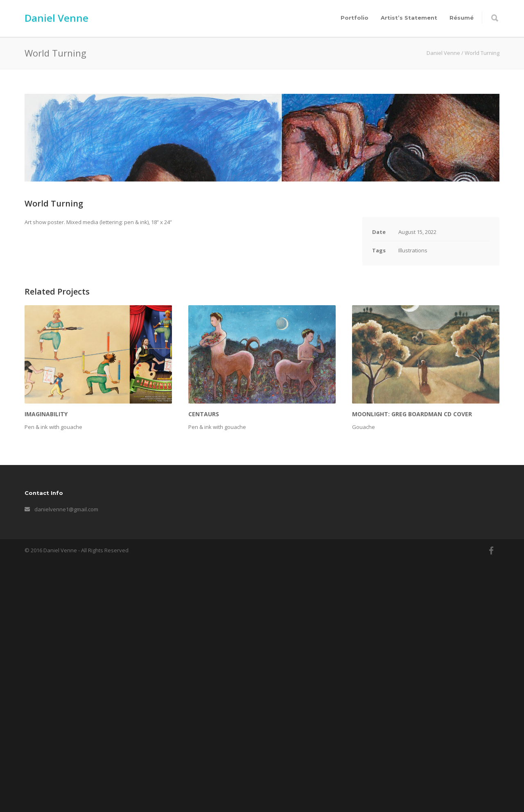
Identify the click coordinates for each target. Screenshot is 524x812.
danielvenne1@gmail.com (66, 760)
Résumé (462, 18)
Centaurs (204, 665)
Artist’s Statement (409, 18)
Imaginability (46, 665)
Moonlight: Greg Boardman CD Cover (412, 665)
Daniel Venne (56, 18)
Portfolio (355, 18)
